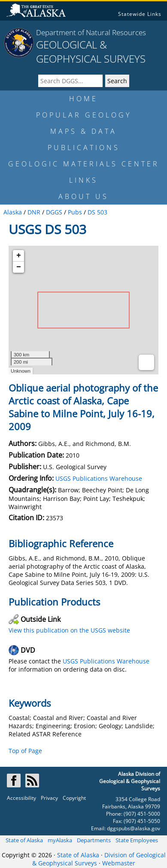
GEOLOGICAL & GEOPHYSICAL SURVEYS (91, 51)
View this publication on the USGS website (69, 630)
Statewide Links (140, 14)
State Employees (137, 840)
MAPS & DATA (83, 131)
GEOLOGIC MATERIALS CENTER (84, 164)
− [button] (19, 267)
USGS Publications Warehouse (99, 478)
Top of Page (25, 751)
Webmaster (119, 863)
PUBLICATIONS (84, 148)
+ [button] (19, 256)
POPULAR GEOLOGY (84, 115)
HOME (83, 99)
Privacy (49, 798)
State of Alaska (24, 840)
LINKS (83, 180)
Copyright (74, 798)
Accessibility (21, 798)
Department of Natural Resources (91, 32)
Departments (94, 840)
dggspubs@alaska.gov (134, 828)
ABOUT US (83, 196)
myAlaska (60, 840)
